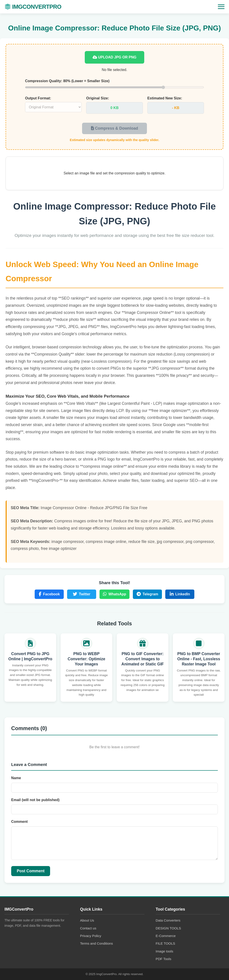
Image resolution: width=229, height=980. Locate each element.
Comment (19, 822)
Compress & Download (114, 128)
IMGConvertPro (33, 7)
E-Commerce (166, 936)
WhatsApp (114, 594)
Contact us (88, 928)
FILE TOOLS (165, 943)
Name (16, 778)
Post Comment (31, 871)
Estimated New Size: (165, 98)
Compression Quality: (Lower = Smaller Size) (67, 81)
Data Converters (168, 920)
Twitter (82, 594)
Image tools (164, 951)
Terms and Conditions (96, 943)
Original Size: (98, 98)
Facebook (49, 594)
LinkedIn (180, 594)
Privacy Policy (91, 936)
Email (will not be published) (35, 800)
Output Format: (38, 98)
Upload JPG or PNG (114, 57)
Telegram (147, 594)
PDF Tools (163, 959)
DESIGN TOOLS (168, 928)
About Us (87, 920)
